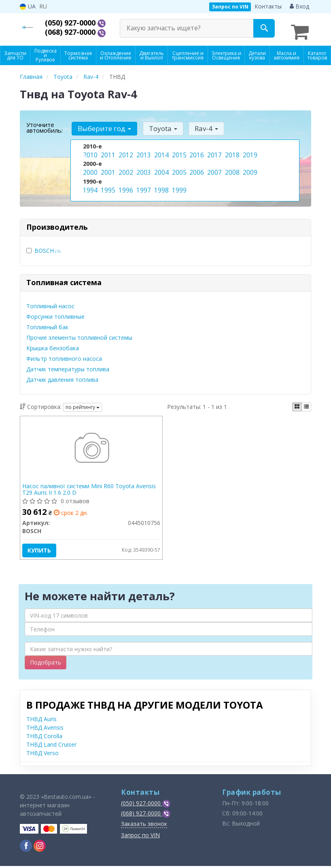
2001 (107, 168)
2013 (143, 151)
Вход (299, 6)
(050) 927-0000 (76, 23)
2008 (231, 168)
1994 (89, 185)
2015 (178, 151)
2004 (161, 168)
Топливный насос (50, 302)
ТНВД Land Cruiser (51, 746)
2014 (161, 151)
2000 (89, 168)
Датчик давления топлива (62, 376)
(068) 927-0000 (76, 32)
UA (28, 6)
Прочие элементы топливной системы (79, 333)
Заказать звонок (144, 826)
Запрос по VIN (230, 7)
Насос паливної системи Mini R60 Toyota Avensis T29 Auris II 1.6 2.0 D (91, 487)
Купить (41, 548)
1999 (178, 185)
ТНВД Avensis (45, 729)
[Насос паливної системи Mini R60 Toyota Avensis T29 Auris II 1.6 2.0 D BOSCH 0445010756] (91, 447)
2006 (196, 168)
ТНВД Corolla (44, 738)
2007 (214, 168)
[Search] (264, 28)
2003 (143, 168)
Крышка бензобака (53, 344)
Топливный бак (47, 323)
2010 (89, 151)
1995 (107, 185)
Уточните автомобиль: (45, 123)
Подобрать (46, 664)
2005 (178, 168)
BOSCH (47, 247)
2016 (196, 151)
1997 (143, 185)
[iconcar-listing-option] (306, 403)
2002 (125, 168)
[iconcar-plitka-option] (297, 403)
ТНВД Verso (42, 755)
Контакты (268, 6)
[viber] (26, 848)
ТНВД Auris (41, 721)
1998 (161, 185)
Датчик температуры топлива (68, 365)
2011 (107, 151)
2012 (125, 151)
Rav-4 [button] (201, 124)
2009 (249, 168)
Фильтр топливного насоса (64, 355)
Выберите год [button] (103, 124)
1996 (125, 185)
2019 (249, 151)
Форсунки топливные (55, 312)
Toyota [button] (159, 124)
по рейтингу (83, 403)
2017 (214, 151)
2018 (231, 151)
